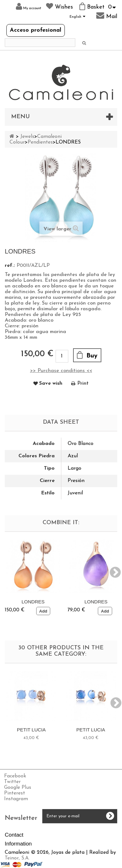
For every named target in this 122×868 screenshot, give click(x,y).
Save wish (51, 383)
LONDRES (33, 602)
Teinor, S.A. (17, 858)
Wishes (60, 6)
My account (29, 6)
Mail (107, 16)
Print (83, 383)
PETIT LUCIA (31, 730)
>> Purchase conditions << (61, 371)
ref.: (10, 266)
